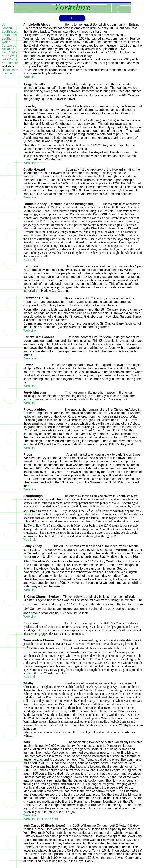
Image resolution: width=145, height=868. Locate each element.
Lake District (10, 59)
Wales (6, 42)
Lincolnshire (10, 70)
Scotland (8, 73)
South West (10, 31)
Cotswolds (9, 45)
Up (3, 25)
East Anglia (9, 52)
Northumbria (10, 63)
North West (9, 56)
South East (9, 35)
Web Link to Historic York (41, 819)
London (7, 28)
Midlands (8, 49)
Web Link (30, 77)
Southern (8, 38)
